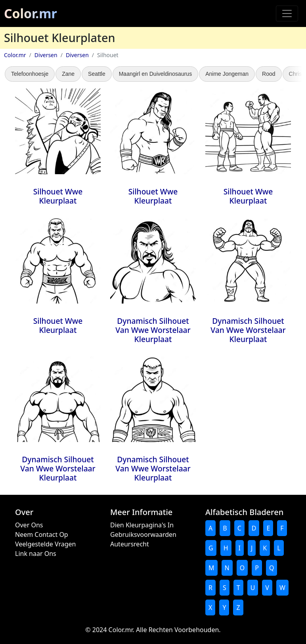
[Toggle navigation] (287, 13)
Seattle (97, 74)
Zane (68, 74)
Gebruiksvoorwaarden (143, 534)
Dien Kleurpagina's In (142, 525)
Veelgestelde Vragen (45, 544)
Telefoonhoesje (30, 74)
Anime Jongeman (227, 74)
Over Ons (29, 525)
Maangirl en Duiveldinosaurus (155, 74)
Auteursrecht (130, 544)
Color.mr (31, 13)
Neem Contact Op (42, 534)
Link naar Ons (36, 554)
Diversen (46, 55)
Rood (269, 74)
